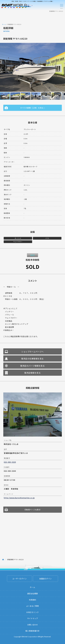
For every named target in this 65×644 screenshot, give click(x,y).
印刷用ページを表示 (33, 510)
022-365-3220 (10, 462)
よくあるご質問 (32, 606)
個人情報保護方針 (32, 631)
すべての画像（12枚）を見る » (32, 108)
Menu (62, 6)
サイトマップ (33, 618)
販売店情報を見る (32, 373)
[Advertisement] (32, 18)
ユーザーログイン (19, 579)
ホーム (4, 24)
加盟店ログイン (45, 579)
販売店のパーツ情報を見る (32, 366)
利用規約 (32, 600)
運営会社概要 (33, 593)
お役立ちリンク (32, 612)
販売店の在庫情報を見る (32, 359)
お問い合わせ (33, 625)
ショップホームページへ (32, 352)
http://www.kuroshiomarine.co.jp (19, 498)
